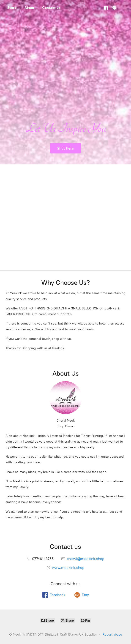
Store (12, 8)
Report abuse (112, 635)
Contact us (51, 8)
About (29, 8)
